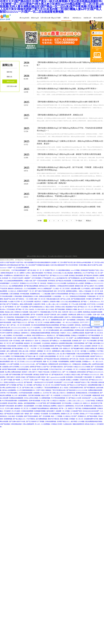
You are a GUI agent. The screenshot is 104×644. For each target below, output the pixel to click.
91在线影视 (57, 395)
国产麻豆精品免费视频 (31, 286)
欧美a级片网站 (13, 403)
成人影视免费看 (25, 315)
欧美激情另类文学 (19, 275)
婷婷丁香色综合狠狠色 (31, 416)
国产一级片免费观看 (69, 320)
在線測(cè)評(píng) (87, 20)
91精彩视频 (55, 348)
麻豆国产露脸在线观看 (9, 369)
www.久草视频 (75, 270)
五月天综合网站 (67, 403)
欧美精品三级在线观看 (76, 275)
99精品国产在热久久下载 (82, 382)
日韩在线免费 (78, 377)
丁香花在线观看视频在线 (51, 388)
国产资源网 (17, 380)
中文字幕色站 (48, 273)
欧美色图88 (70, 377)
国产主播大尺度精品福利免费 (44, 291)
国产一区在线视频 (45, 416)
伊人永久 (38, 424)
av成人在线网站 (7, 335)
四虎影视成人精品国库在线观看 (93, 312)
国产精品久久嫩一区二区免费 (35, 356)
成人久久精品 (50, 309)
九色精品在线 (68, 424)
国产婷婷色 (97, 307)
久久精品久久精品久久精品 (72, 375)
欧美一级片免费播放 (97, 294)
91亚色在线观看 (12, 346)
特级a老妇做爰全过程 (53, 299)
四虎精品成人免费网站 (50, 406)
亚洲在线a (78, 325)
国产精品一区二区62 (22, 309)
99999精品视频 (25, 294)
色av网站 (8, 372)
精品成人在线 (9, 312)
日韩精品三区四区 (57, 424)
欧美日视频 (83, 304)
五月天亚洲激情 (37, 278)
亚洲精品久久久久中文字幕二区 (30, 283)
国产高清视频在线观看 (78, 299)
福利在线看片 (51, 411)
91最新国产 (27, 278)
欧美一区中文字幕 (60, 291)
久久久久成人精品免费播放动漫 (70, 302)
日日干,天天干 (84, 322)
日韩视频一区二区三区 (76, 419)
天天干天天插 (42, 317)
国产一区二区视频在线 (70, 372)
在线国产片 (33, 317)
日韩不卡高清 (41, 390)
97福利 (40, 372)
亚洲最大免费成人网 (91, 348)
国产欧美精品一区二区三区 (42, 385)
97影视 (43, 304)
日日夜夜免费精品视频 (79, 281)
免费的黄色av (78, 273)
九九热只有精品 (90, 401)
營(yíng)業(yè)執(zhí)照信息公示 (56, 256)
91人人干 (30, 328)
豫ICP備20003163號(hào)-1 (41, 256)
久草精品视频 (18, 296)
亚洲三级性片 (34, 346)
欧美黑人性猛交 (21, 377)
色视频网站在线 (35, 294)
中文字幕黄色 (31, 419)
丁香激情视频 (11, 320)
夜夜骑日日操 (12, 359)
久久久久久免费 (69, 382)
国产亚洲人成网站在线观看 (55, 317)
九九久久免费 (4, 375)
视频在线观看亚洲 (78, 424)
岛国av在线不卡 (34, 312)
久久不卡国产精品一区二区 (91, 273)
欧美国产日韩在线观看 (7, 406)
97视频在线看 (95, 338)
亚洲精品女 (17, 333)
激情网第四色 (70, 406)
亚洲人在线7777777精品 (38, 380)
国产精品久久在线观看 (67, 325)
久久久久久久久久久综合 (18, 328)
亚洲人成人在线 (24, 351)
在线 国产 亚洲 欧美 (50, 315)
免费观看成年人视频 (58, 351)
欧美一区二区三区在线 (18, 362)
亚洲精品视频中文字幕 (22, 317)
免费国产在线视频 (76, 362)
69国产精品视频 (5, 424)
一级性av (81, 291)
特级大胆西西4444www (39, 335)
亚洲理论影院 (66, 328)
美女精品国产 (59, 382)
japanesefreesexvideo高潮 (58, 377)
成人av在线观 (80, 283)
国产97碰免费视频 (18, 343)
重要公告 (9, 77)
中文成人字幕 (45, 401)
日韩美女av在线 (60, 307)
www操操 (101, 281)
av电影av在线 (28, 281)
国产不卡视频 (8, 380)
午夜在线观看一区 (89, 377)
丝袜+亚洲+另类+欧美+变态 (33, 330)
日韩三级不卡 (33, 372)
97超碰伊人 (46, 302)
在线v (60, 312)
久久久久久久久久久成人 (28, 364)
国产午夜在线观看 (27, 375)
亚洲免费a (75, 341)
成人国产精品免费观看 (88, 278)
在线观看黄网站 (23, 401)
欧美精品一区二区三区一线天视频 (76, 351)
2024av (69, 333)
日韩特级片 (33, 351)
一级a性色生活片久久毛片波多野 (43, 382)
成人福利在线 (4, 315)
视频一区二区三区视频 (50, 362)
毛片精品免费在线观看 (83, 356)
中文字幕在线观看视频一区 (60, 398)
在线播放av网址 (87, 364)
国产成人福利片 (89, 286)
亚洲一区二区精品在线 (42, 341)
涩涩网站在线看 (80, 330)
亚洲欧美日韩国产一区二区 (26, 291)
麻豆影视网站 (23, 395)
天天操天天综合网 (17, 278)
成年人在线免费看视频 (67, 330)
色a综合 (32, 309)
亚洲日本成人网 (5, 328)
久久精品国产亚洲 (76, 411)
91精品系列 (37, 304)
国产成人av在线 (65, 299)
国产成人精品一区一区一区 (36, 270)
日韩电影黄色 (81, 320)
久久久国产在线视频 (13, 364)
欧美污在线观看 (14, 315)
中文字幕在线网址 (12, 393)
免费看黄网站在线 (57, 320)
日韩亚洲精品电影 (16, 424)
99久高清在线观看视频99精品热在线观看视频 (45, 325)
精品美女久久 (51, 335)
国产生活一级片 (5, 325)
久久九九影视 (25, 367)
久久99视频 (81, 421)
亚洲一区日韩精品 (15, 341)
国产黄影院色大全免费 (34, 377)
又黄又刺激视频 (14, 294)
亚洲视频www (89, 283)
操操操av (21, 403)
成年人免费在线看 (12, 351)
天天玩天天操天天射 (56, 369)
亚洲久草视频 (64, 419)
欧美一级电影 (25, 414)
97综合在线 (46, 372)
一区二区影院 (29, 299)
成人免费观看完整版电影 (82, 338)
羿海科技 (75, 256)
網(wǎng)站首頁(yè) (24, 20)
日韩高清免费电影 (79, 343)
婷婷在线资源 (82, 372)
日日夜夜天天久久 (56, 372)
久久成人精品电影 (68, 273)
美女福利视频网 (29, 406)
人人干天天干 (25, 380)
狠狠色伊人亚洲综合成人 (16, 288)
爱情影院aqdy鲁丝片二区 (24, 320)
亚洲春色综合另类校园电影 (78, 296)
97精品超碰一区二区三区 (92, 291)
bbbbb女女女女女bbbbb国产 (91, 411)
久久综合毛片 (15, 283)
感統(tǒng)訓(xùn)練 (35, 20)
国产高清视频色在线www (37, 307)
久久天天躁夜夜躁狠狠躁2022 (26, 390)
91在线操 (46, 322)
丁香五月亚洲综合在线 (59, 390)
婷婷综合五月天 (44, 286)
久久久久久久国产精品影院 (34, 362)
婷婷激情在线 (65, 359)
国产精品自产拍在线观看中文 (64, 346)
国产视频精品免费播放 (64, 335)
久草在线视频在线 (94, 393)
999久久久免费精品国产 (45, 288)
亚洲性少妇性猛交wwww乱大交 (14, 382)
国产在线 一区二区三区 (36, 322)
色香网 (32, 367)
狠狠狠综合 (55, 343)
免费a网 (76, 346)
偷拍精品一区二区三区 (21, 408)
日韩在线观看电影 (51, 421)
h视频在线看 (96, 395)
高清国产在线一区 (45, 375)
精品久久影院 (50, 307)
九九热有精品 (46, 343)
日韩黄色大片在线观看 (21, 312)
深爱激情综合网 (53, 364)
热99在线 (43, 283)
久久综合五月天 (66, 395)
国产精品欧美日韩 (57, 375)
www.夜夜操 (28, 335)
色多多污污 (61, 406)
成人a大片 (81, 309)
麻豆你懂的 (97, 343)
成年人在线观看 (62, 315)
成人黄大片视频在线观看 (68, 354)
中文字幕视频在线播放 (18, 356)
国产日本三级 (74, 359)
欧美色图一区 (7, 278)
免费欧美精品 (54, 408)
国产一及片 (83, 341)
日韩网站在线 (72, 315)
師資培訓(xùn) (77, 18)
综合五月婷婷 (90, 359)
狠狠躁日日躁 (79, 286)
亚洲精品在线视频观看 (16, 398)
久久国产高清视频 (47, 328)
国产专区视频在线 (42, 364)
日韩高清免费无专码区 (76, 388)
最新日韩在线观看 (37, 273)
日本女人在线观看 (85, 346)
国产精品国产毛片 (44, 275)
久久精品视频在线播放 (63, 270)
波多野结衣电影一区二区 (14, 388)
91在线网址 (37, 328)
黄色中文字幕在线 (54, 419)
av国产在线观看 (96, 288)
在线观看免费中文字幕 (91, 419)
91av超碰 (11, 302)
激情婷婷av (53, 286)
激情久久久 (87, 403)
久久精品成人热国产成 (86, 369)
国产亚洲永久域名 (28, 388)
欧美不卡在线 (21, 421)
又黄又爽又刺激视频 (34, 395)
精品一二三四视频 (57, 416)
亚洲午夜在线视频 (35, 401)
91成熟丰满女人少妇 (53, 354)
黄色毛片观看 (21, 359)
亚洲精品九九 (82, 416)
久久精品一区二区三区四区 (62, 288)
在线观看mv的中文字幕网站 (11, 367)
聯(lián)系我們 (98, 18)
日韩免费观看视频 (23, 369)
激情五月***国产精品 (75, 408)
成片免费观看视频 (42, 419)
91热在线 (82, 359)
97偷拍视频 (43, 312)
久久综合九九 (12, 291)
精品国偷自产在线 (71, 307)
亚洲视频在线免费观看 (89, 408)
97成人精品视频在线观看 (46, 346)
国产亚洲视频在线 (74, 278)
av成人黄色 (43, 354)
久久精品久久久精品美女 (58, 401)
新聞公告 (66, 18)
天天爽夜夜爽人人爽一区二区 (41, 320)
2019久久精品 (57, 273)
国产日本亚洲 (68, 367)
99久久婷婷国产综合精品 (59, 385)
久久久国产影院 (41, 403)
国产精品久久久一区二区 (85, 307)
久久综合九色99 (40, 309)
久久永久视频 (33, 338)
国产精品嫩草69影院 (78, 348)
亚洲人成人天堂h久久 (59, 393)
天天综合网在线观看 (6, 296)
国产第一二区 (63, 408)
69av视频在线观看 (66, 341)
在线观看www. (38, 393)
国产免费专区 (97, 299)
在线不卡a (68, 317)
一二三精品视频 (46, 294)
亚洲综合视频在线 (77, 317)
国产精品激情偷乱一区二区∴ (21, 348)
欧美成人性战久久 (90, 424)
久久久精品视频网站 (31, 288)
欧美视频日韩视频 (40, 411)
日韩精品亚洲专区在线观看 (66, 286)
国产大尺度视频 (12, 385)
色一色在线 (33, 369)
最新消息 (9, 72)
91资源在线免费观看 (27, 411)
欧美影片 (25, 372)
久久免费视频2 (46, 424)
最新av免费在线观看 (26, 304)
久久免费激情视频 (45, 398)
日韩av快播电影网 (28, 424)
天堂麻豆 (87, 317)
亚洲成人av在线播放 (72, 380)
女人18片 (15, 395)
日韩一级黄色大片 (65, 348)
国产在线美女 (20, 299)
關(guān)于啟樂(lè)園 (56, 20)
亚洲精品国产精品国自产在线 (90, 270)
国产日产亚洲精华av (13, 304)
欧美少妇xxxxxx (95, 302)
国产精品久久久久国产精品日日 (77, 385)
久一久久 (66, 296)
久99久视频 (38, 406)
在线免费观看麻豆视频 (95, 385)
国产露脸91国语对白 (57, 367)
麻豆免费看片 (19, 406)
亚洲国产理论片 (50, 270)
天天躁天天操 (84, 380)
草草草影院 (52, 281)
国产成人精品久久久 (19, 419)
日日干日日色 (92, 304)
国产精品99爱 (28, 382)
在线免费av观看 (76, 288)
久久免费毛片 (39, 388)
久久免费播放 (92, 351)
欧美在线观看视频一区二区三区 (54, 356)
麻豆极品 (36, 375)
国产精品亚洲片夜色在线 (52, 359)
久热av (102, 270)
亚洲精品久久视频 (71, 309)
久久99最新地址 (92, 281)
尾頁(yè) (88, 221)
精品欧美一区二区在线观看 (33, 343)
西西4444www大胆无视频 (46, 338)
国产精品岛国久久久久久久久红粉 (77, 390)
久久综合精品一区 (65, 304)
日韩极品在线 (77, 364)
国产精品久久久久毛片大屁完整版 (79, 294)
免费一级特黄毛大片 (28, 341)
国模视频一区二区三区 (44, 351)
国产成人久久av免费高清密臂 (29, 354)
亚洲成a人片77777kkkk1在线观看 (90, 414)
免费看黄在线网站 (72, 291)
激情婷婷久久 (26, 333)
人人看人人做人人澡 (52, 304)
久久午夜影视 (86, 288)
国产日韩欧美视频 (15, 375)
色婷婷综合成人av (87, 325)
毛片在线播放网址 (55, 414)
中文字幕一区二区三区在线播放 (41, 348)
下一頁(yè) (79, 221)
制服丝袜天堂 (63, 278)
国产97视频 (89, 343)
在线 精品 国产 (87, 398)
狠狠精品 (48, 390)
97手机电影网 (47, 278)
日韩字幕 (3, 393)
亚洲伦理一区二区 (97, 346)
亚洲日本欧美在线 (91, 330)
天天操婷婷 (7, 411)
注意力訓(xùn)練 (45, 18)
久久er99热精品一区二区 (70, 369)
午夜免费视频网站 (64, 362)
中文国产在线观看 (14, 354)
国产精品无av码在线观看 (64, 281)
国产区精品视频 (60, 309)
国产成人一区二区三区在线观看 (21, 325)
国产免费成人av (55, 341)
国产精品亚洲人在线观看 (12, 414)
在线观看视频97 (5, 283)
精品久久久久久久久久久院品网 (56, 380)
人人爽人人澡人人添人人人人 (76, 401)
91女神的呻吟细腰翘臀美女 (35, 359)
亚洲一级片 (97, 315)
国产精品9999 (88, 275)
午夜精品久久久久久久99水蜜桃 (57, 283)
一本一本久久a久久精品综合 (71, 322)
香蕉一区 (97, 359)
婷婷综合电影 (55, 333)
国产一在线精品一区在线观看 (39, 414)
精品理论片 (38, 302)
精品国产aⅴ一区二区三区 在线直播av (82, 328)
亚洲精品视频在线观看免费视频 (41, 333)
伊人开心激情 (16, 411)
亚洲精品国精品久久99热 (31, 296)
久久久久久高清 (18, 330)
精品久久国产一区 (47, 395)
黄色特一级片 (46, 377)
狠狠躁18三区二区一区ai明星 (70, 414)
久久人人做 (55, 278)
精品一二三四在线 (32, 275)
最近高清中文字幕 (97, 403)
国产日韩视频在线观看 (54, 403)
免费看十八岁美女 (25, 273)
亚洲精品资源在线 (82, 393)
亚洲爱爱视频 (8, 419)
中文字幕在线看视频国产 (19, 270)
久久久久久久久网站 (91, 309)
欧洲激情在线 (88, 406)
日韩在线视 (94, 382)
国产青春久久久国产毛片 (42, 367)
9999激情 (89, 299)
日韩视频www (87, 362)
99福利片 (63, 333)
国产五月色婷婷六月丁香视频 (35, 421)
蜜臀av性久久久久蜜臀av (85, 315)
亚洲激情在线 (71, 393)
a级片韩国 (74, 421)
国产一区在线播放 (23, 307)
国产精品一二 (85, 302)
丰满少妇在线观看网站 (83, 354)
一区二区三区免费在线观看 (51, 330)
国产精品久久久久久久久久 (95, 372)
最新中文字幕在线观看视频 (60, 294)
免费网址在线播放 (55, 322)
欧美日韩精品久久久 (65, 364)
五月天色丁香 (47, 393)
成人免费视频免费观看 (16, 286)
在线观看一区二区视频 (63, 411)
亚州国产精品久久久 (64, 421)
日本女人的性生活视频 (31, 398)
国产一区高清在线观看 (40, 281)
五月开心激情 (9, 408)
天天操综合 (57, 328)
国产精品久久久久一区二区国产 (64, 338)
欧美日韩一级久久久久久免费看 (72, 312)
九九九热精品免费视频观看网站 (14, 281)
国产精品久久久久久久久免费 (59, 275)
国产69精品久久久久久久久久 (90, 375)
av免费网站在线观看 (78, 333)
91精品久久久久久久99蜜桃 (82, 367)
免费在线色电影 (16, 372)
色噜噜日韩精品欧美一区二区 (10, 273)
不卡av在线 (75, 304)
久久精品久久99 (78, 403)
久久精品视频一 (57, 296)
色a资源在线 (71, 283)
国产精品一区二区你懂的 (25, 385)
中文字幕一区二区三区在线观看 (24, 302)
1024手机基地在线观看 (26, 393)
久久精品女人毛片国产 (70, 416)
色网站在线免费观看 (45, 296)
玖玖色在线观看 (18, 335)
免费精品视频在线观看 (95, 390)
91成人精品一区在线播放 (16, 416)
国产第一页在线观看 (37, 315)
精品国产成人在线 (9, 299)
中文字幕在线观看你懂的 (10, 401)
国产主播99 (13, 421)
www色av (95, 398)
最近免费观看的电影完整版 (94, 421)
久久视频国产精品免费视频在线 (39, 408)
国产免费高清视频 (6, 348)
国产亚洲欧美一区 (11, 307)
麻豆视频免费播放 (30, 403)
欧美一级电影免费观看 (21, 338)
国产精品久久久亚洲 (75, 398)
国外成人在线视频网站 (9, 390)
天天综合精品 (11, 309)
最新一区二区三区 (40, 299)
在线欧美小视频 (55, 302)
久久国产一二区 (70, 356)
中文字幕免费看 (92, 341)
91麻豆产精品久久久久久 (20, 322)
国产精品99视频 (92, 416)
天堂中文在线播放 (23, 346)
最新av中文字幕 (52, 312)
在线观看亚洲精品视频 (66, 343)
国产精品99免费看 (43, 369)
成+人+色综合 (64, 388)
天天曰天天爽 (79, 406)
